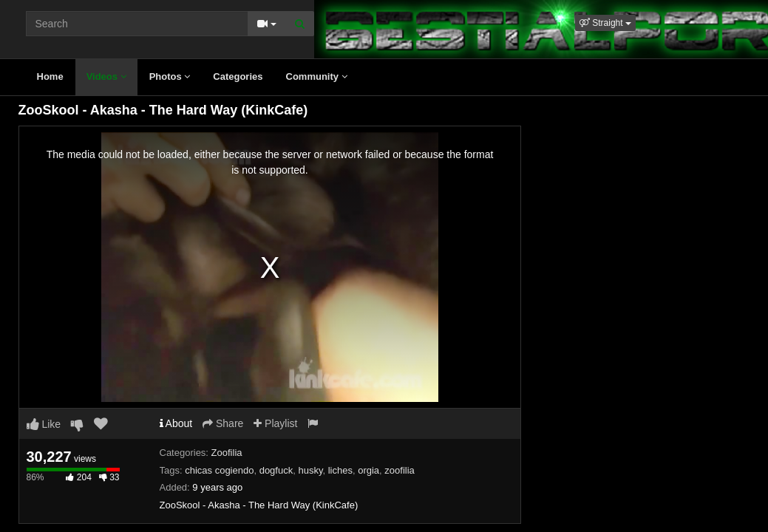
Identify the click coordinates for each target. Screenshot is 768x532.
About (176, 423)
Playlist (275, 423)
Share (223, 423)
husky (310, 470)
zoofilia (399, 470)
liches (340, 470)
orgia (368, 470)
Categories (238, 76)
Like (44, 424)
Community (317, 76)
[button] (605, 23)
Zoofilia (227, 453)
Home (50, 76)
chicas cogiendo (219, 470)
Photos (170, 76)
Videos (106, 76)
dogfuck (276, 470)
